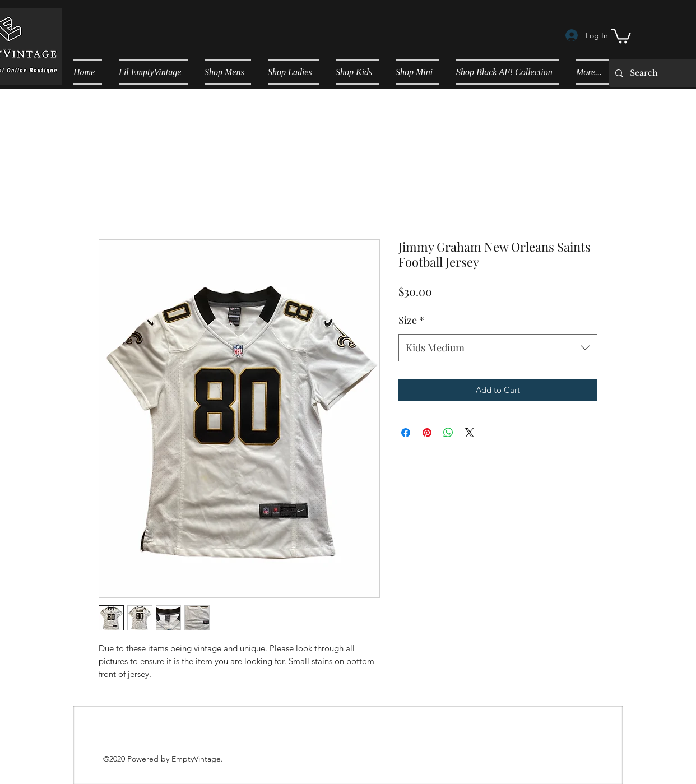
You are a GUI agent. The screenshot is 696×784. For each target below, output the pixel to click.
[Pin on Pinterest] (427, 433)
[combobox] (498, 348)
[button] (621, 35)
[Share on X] (470, 433)
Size (411, 320)
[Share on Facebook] (406, 433)
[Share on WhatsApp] (448, 433)
